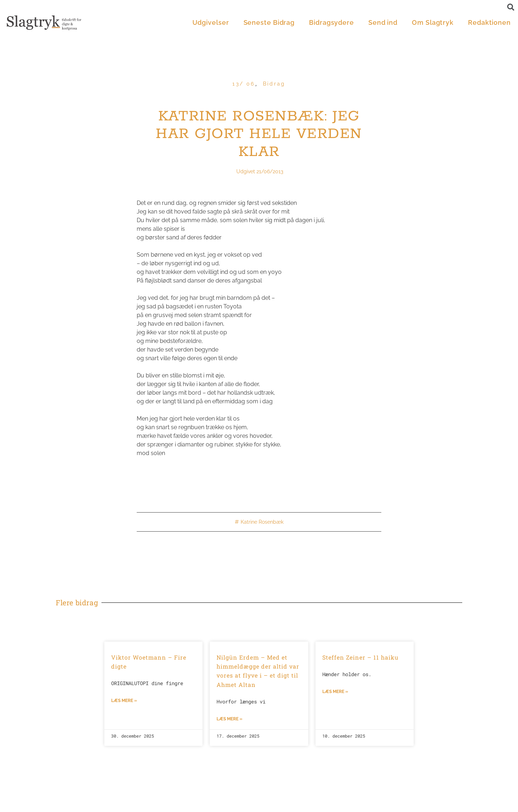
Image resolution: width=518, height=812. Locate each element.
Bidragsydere (331, 22)
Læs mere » (124, 701)
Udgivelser (211, 22)
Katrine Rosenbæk (262, 522)
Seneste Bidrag (269, 22)
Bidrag (274, 84)
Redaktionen (489, 22)
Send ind (383, 22)
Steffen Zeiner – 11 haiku (360, 657)
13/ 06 (244, 84)
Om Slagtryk (433, 22)
